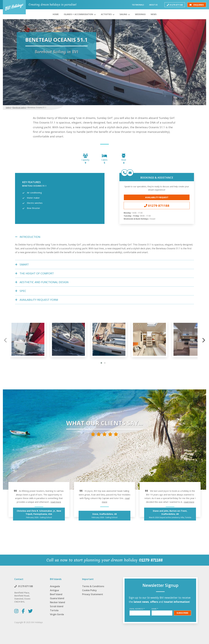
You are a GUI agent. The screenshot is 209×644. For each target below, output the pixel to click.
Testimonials (138, 5)
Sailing (123, 14)
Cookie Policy (89, 590)
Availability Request (157, 197)
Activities (106, 14)
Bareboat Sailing (19, 108)
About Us (153, 5)
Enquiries (197, 5)
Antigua (54, 590)
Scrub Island (57, 606)
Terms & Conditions (93, 586)
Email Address (137, 609)
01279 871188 (175, 5)
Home (56, 14)
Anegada (55, 586)
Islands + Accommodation (78, 14)
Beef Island (56, 594)
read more (56, 502)
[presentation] (6, 340)
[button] (101, 363)
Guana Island (57, 598)
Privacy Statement (93, 594)
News (154, 14)
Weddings (140, 14)
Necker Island (57, 602)
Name (155, 609)
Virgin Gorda (57, 614)
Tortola (54, 610)
